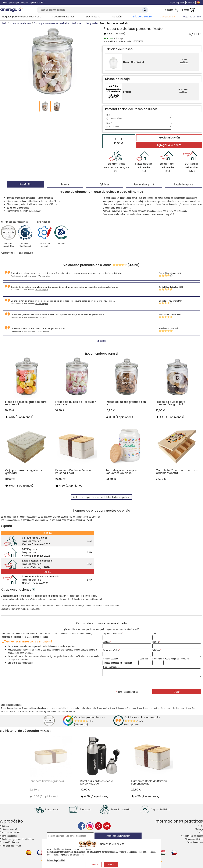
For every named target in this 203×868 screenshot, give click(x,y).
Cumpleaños (167, 17)
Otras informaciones (112, 667)
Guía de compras (196, 842)
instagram (90, 826)
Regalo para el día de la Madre (173, 708)
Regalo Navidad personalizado (70, 708)
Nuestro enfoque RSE (9, 253)
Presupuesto (158, 658)
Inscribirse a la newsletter (118, 836)
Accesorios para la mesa (11, 708)
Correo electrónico (111, 650)
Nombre (156, 642)
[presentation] (152, 683)
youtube (107, 826)
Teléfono (156, 650)
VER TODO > (46, 731)
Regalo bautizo (103, 708)
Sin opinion (101, 341)
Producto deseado (110, 658)
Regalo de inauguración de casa (123, 708)
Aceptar (111, 864)
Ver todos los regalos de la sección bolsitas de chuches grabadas (101, 497)
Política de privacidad (56, 860)
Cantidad (144, 658)
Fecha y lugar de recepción (177, 658)
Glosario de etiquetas (25, 253)
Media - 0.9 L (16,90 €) (133, 62)
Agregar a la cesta (169, 145)
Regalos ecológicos (29, 708)
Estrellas (127, 92)
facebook (81, 826)
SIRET (155, 633)
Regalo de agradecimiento (46, 711)
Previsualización (169, 138)
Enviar (177, 692)
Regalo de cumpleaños (47, 708)
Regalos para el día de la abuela (22, 711)
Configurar (93, 864)
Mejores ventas (192, 17)
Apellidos (106, 642)
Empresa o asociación (112, 633)
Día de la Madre (142, 17)
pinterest (98, 826)
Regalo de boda (89, 708)
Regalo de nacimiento (66, 711)
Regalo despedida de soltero (148, 708)
